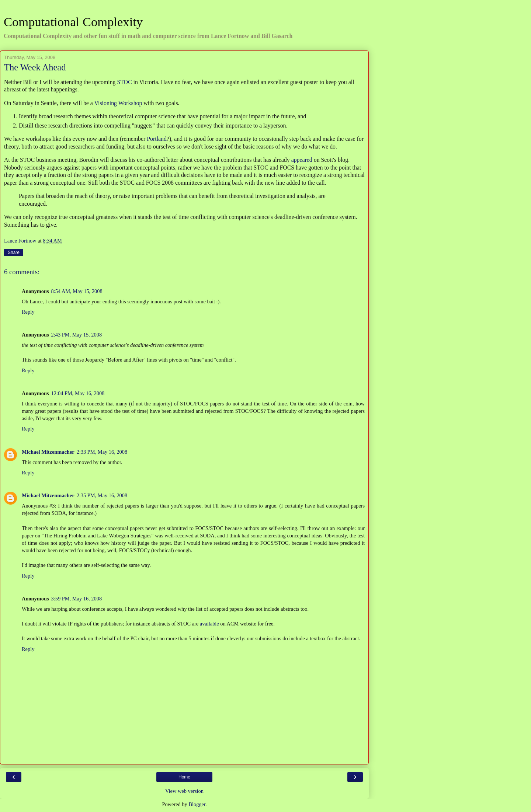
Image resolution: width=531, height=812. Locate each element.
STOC (124, 82)
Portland (157, 139)
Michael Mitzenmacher (48, 452)
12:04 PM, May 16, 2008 (78, 393)
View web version (184, 791)
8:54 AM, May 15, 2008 (77, 291)
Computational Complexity (73, 22)
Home (184, 777)
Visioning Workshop (118, 103)
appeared (302, 160)
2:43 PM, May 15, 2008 (77, 335)
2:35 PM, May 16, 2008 (102, 495)
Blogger (197, 804)
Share (14, 252)
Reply (28, 312)
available (209, 624)
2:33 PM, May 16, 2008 (102, 452)
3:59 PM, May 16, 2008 (77, 599)
